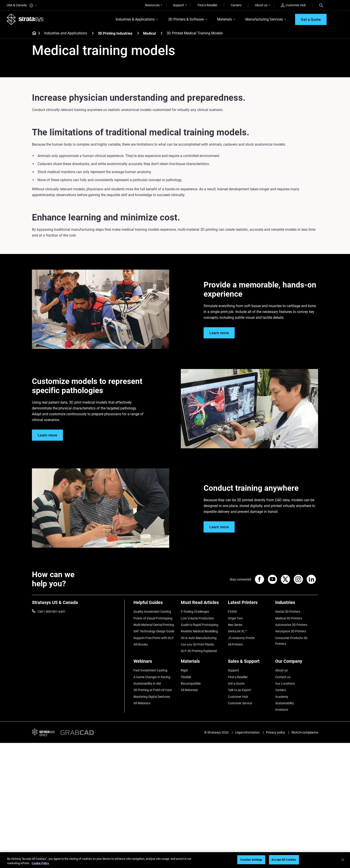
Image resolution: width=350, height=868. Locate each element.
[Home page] (33, 34)
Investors (282, 710)
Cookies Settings (251, 860)
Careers (236, 5)
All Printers (235, 644)
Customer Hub (293, 5)
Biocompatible (191, 683)
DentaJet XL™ (237, 631)
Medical (149, 33)
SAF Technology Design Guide (154, 631)
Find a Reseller (207, 5)
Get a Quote (236, 683)
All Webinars (142, 703)
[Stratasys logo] (25, 19)
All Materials (189, 690)
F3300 (232, 612)
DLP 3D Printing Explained (199, 651)
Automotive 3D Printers (291, 625)
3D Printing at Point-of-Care (153, 690)
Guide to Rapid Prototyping (200, 625)
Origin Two (235, 618)
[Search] (321, 5)
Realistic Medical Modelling (199, 631)
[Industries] (297, 604)
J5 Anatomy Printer (241, 638)
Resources (152, 5)
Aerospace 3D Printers (291, 631)
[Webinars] (155, 663)
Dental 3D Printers (288, 612)
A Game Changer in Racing (152, 677)
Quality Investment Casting (152, 612)
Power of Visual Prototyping (153, 618)
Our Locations (285, 683)
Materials (225, 19)
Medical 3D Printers (289, 618)
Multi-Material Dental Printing (154, 625)
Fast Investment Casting (150, 670)
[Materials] (202, 663)
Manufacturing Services (264, 19)
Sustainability (285, 703)
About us (261, 5)
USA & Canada (22, 5)
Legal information (247, 732)
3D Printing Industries (115, 33)
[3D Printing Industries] (138, 33)
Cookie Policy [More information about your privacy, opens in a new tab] (40, 863)
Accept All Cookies (284, 860)
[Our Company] (297, 663)
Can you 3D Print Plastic (197, 644)
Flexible (186, 677)
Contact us (283, 677)
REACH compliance (305, 732)
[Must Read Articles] (202, 604)
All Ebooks (141, 644)
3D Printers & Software (186, 19)
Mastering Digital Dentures (152, 697)
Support (179, 5)
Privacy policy (276, 732)
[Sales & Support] (249, 663)
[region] (175, 860)
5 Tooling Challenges (195, 612)
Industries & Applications (135, 19)
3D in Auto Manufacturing (199, 638)
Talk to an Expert (239, 690)
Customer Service (240, 703)
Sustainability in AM (147, 683)
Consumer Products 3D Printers (291, 641)
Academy (282, 697)
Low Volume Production (197, 618)
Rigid (184, 670)
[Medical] (162, 33)
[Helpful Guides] (155, 604)
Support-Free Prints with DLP (154, 638)
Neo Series (235, 625)
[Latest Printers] (249, 604)
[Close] (343, 860)
